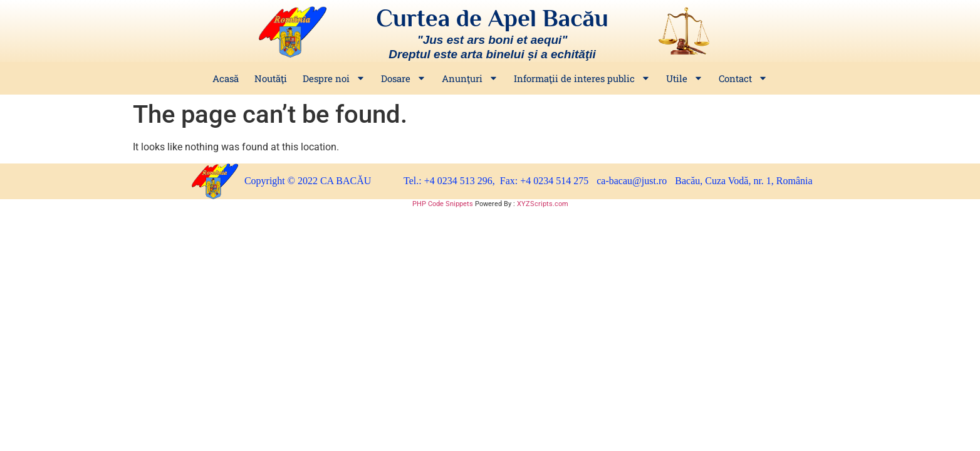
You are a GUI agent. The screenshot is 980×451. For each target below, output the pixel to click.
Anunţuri (470, 78)
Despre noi (334, 78)
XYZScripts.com (543, 204)
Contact (743, 78)
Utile (685, 78)
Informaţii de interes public (582, 78)
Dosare (404, 78)
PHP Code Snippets (443, 204)
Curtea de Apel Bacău (492, 18)
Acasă (226, 78)
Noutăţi (271, 78)
